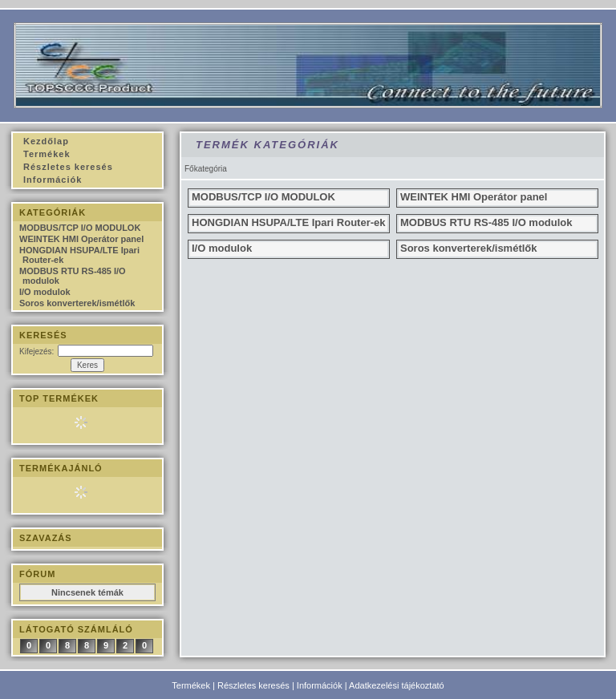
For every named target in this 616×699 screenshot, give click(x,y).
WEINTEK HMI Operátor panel (81, 239)
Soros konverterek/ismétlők (77, 303)
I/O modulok (45, 292)
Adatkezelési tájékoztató (397, 685)
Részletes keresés (253, 685)
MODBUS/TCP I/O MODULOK (80, 228)
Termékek (191, 685)
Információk (320, 685)
